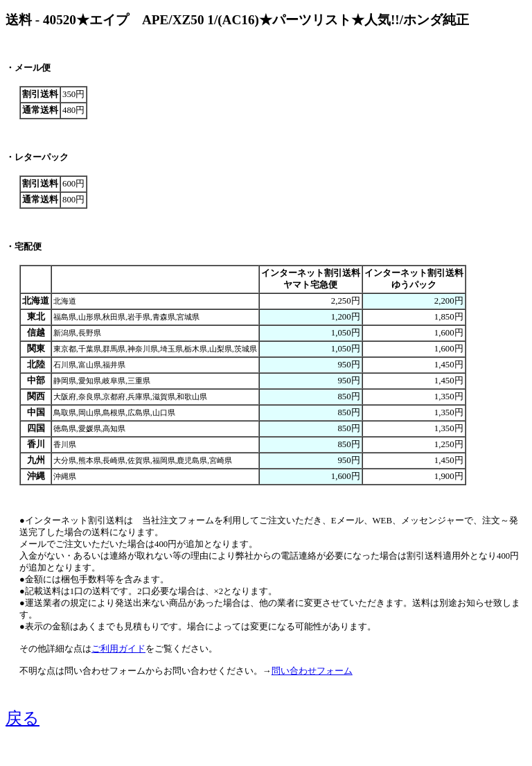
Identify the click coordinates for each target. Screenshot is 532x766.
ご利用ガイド (118, 649)
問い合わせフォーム (312, 671)
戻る (23, 718)
